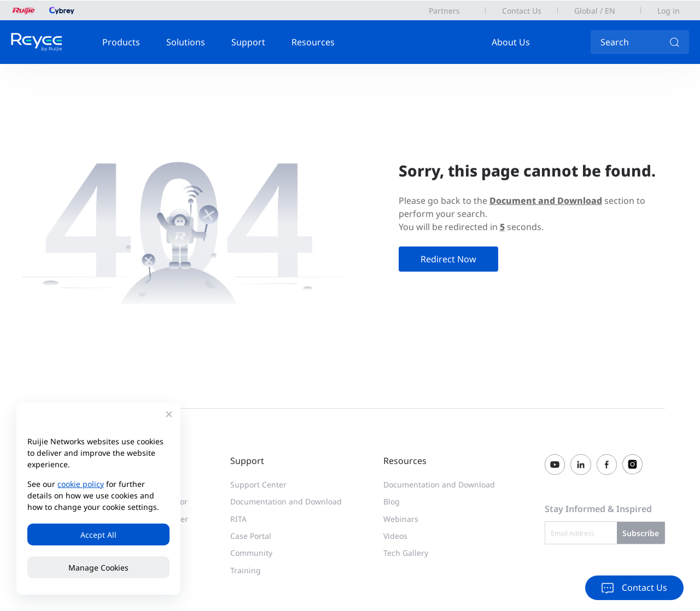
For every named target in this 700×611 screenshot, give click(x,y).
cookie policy (81, 484)
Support (248, 42)
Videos (395, 536)
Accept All (98, 535)
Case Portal (251, 536)
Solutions (186, 42)
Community (251, 553)
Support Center (258, 484)
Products (121, 42)
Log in (669, 11)
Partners (444, 11)
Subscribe (641, 533)
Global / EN (595, 11)
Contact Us (522, 11)
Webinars (401, 519)
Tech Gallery (406, 553)
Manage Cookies (98, 568)
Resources (313, 42)
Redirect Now (448, 259)
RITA (238, 519)
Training (246, 570)
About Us (511, 42)
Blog (392, 501)
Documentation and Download (286, 501)
